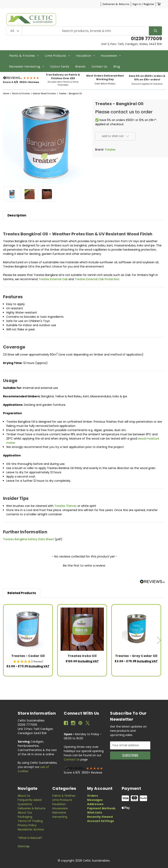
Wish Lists (95, 813)
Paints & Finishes (24, 56)
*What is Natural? (30, 838)
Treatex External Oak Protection (97, 279)
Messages (95, 800)
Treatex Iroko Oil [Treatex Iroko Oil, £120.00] (82, 656)
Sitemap (24, 846)
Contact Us (99, 66)
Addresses (95, 804)
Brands (80, 66)
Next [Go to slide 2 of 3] (159, 640)
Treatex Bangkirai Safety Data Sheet (28, 539)
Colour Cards (60, 66)
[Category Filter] (14, 31)
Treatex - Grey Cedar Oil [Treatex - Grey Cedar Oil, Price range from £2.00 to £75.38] (136, 656)
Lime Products (57, 56)
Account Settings (100, 821)
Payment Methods (101, 808)
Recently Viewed (100, 817)
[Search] (155, 31)
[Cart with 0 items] (159, 4)
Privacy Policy (27, 825)
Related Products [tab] (22, 593)
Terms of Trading (30, 821)
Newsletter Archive (31, 829)
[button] (21, 78)
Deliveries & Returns (116, 4)
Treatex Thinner (66, 506)
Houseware (111, 56)
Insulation (85, 56)
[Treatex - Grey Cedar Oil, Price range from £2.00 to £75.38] (136, 629)
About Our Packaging (25, 815)
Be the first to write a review (84, 565)
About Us (24, 796)
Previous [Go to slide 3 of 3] (5, 640)
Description (17, 215)
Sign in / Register (143, 4)
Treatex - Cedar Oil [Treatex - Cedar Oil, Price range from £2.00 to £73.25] (28, 656)
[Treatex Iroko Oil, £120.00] (82, 629)
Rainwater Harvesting (27, 66)
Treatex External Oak (53, 279)
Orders (93, 796)
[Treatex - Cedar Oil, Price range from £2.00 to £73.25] (28, 629)
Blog (117, 66)
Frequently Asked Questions (30, 802)
